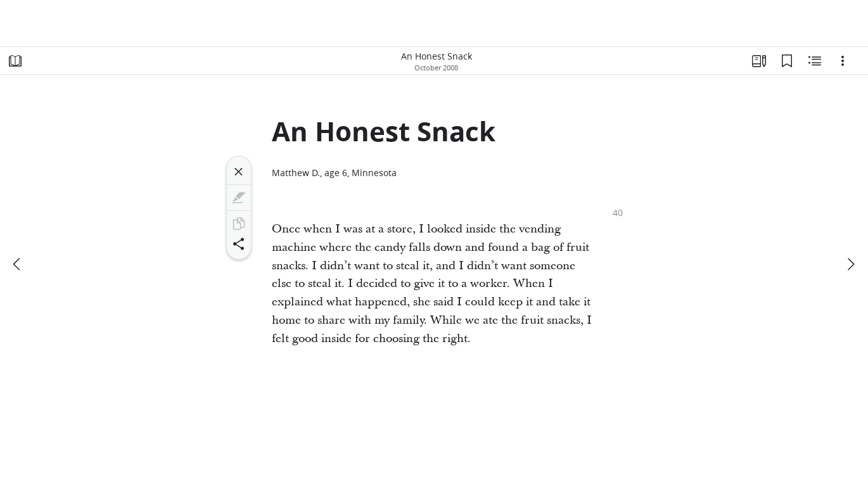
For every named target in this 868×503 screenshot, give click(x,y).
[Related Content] (815, 61)
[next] (850, 264)
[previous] (18, 264)
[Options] (843, 61)
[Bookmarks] (787, 61)
